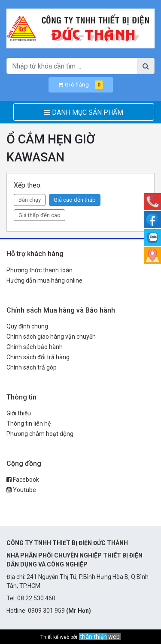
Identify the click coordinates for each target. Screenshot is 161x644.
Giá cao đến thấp (75, 200)
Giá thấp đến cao (39, 215)
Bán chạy (30, 200)
